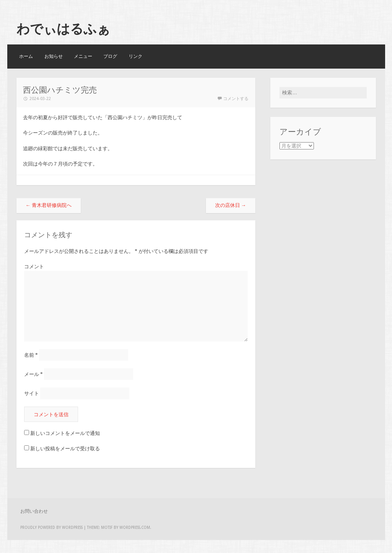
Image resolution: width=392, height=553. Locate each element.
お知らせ (54, 56)
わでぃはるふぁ (63, 29)
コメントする (236, 99)
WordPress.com (135, 528)
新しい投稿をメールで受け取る (65, 449)
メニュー (83, 56)
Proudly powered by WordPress (51, 528)
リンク (136, 56)
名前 (31, 355)
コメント (34, 267)
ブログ (110, 56)
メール (33, 374)
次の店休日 (231, 205)
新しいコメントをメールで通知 (65, 433)
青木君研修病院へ (49, 205)
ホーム (26, 56)
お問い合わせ (34, 511)
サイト (32, 393)
